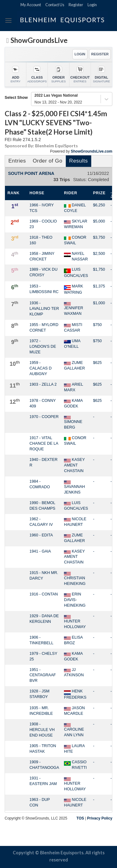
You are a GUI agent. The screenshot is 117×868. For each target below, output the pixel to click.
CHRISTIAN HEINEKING (75, 579)
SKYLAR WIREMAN (76, 224)
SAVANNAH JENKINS (74, 487)
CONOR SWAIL (75, 240)
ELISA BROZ (73, 640)
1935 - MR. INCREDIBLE (41, 711)
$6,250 (99, 205)
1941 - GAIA (40, 551)
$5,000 (99, 221)
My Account (31, 5)
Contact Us (55, 5)
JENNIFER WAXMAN (74, 309)
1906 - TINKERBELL (41, 640)
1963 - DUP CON (40, 802)
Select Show (16, 98)
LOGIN (80, 54)
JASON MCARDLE (74, 711)
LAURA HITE (74, 749)
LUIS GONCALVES (76, 273)
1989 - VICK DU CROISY (43, 272)
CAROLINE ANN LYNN (74, 730)
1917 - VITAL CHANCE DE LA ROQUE (44, 443)
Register (76, 5)
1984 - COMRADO (40, 484)
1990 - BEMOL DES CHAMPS (42, 506)
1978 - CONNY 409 (43, 403)
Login (92, 5)
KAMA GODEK (73, 403)
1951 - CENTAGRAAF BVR (43, 675)
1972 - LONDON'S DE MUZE (43, 347)
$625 (97, 363)
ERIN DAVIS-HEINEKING (75, 600)
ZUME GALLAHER (74, 365)
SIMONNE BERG (73, 423)
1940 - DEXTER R (43, 462)
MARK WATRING (73, 289)
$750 (97, 325)
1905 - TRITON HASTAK (43, 749)
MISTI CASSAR (73, 328)
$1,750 (99, 269)
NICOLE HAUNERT (75, 522)
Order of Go (47, 161)
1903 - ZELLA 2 (43, 384)
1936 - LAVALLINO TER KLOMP (44, 309)
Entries (17, 161)
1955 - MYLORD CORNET (44, 328)
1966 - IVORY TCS (42, 208)
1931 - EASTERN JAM (43, 781)
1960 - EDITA (41, 535)
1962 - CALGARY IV (41, 522)
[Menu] (8, 20)
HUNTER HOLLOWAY (75, 622)
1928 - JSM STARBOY (39, 694)
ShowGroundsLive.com (92, 151)
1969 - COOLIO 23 (43, 224)
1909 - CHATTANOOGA (44, 765)
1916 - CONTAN (44, 594)
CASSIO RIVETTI (75, 765)
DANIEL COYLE (75, 208)
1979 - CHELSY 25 (43, 656)
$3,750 (99, 237)
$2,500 (99, 254)
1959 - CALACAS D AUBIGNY (40, 368)
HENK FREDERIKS (75, 694)
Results (79, 161)
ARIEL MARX (73, 387)
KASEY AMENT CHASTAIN (74, 465)
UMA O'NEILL (72, 344)
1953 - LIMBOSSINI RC (44, 289)
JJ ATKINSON (74, 673)
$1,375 (99, 286)
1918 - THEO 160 (41, 240)
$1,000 (99, 303)
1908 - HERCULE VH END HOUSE (42, 730)
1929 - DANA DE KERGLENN (44, 619)
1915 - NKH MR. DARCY (44, 576)
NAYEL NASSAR (76, 256)
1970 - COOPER (44, 417)
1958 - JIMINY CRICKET (42, 256)
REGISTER (100, 54)
